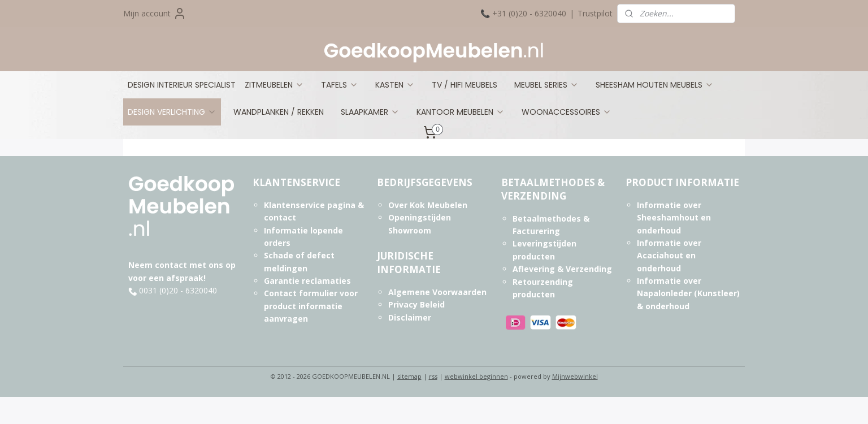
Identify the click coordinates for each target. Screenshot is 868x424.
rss (433, 376)
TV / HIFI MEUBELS (465, 85)
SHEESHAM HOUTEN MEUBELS (655, 85)
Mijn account (155, 14)
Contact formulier (301, 293)
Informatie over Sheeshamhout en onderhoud (674, 218)
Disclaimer (410, 317)
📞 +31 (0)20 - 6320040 (523, 13)
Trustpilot (595, 13)
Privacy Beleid (416, 304)
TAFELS (340, 85)
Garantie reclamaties (307, 281)
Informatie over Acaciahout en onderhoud (669, 256)
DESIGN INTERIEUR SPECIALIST (182, 85)
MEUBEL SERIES (546, 85)
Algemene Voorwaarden (437, 292)
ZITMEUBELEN (274, 85)
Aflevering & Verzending (562, 269)
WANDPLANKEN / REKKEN (279, 112)
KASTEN (395, 85)
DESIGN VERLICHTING (172, 112)
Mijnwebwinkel (575, 376)
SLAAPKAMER (370, 112)
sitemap (409, 376)
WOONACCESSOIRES (567, 112)
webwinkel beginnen (476, 376)
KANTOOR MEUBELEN (461, 112)
